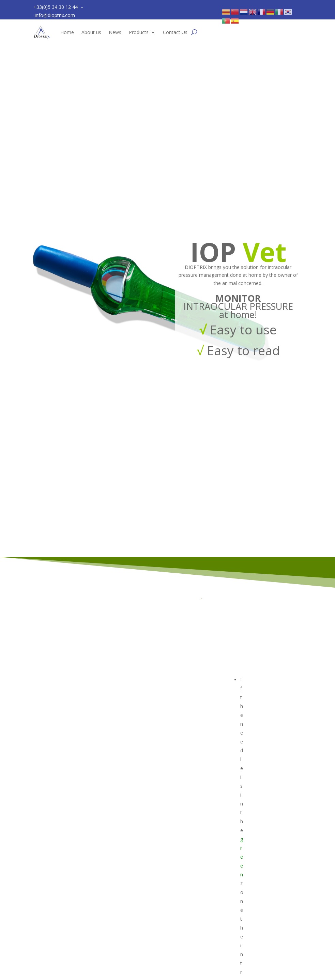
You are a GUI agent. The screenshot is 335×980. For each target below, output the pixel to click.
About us (91, 32)
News (115, 32)
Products (139, 32)
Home (67, 32)
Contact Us (175, 32)
